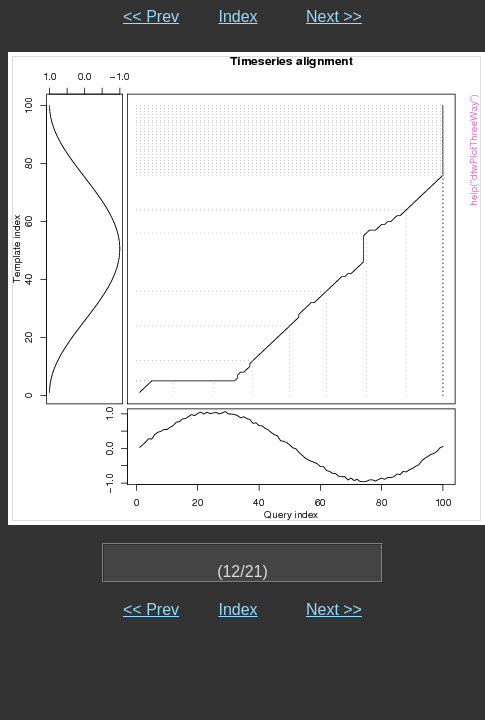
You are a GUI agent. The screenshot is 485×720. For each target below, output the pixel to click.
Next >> (334, 16)
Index (237, 16)
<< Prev (151, 16)
